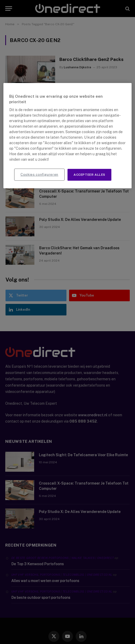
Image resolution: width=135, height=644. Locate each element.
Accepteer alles (89, 175)
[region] (67, 136)
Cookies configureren (39, 175)
